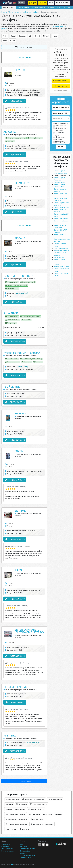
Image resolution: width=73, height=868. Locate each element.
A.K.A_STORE (11, 313)
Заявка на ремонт (44, 3)
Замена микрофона (61, 219)
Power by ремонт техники (22, 353)
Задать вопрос (61, 86)
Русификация (59, 257)
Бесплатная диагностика (61, 129)
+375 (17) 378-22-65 (15, 302)
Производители (23, 7)
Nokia (55, 36)
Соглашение (6, 844)
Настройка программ (62, 251)
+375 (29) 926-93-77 (15, 101)
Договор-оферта (25, 851)
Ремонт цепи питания (62, 266)
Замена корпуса (60, 178)
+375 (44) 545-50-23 (15, 375)
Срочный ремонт (60, 134)
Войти (51, 3)
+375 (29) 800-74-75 (15, 212)
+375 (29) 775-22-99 (15, 599)
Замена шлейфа (60, 187)
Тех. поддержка (7, 849)
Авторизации (61, 142)
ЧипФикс (10, 736)
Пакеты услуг (24, 853)
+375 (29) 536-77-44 (15, 702)
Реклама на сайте (8, 851)
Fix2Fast (20, 414)
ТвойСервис (12, 387)
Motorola (46, 36)
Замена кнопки (59, 185)
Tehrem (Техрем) (15, 687)
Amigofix (10, 132)
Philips (5, 36)
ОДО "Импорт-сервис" (18, 276)
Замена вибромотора (62, 207)
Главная (4, 12)
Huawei (37, 36)
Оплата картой (62, 124)
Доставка (60, 137)
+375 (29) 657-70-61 (15, 265)
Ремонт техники (9, 7)
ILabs (18, 570)
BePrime (20, 511)
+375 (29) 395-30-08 (15, 155)
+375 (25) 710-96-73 (15, 751)
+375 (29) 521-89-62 (15, 440)
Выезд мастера (62, 126)
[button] (61, 108)
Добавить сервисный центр (63, 3)
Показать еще (24, 781)
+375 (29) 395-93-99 (15, 539)
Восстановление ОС (61, 248)
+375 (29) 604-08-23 (15, 402)
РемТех (20, 70)
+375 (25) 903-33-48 (15, 341)
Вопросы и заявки (39, 7)
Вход (21, 844)
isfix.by (9, 3)
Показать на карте (24, 47)
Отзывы (51, 7)
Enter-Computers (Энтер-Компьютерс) (29, 631)
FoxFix (19, 451)
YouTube (47, 845)
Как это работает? (61, 91)
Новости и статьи (64, 7)
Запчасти (60, 140)
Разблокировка (60, 182)
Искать (61, 147)
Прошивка (58, 180)
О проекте (5, 846)
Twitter (43, 845)
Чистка (57, 264)
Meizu (5, 40)
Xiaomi (13, 36)
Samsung (22, 36)
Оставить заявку (59, 81)
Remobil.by (22, 183)
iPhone (13, 40)
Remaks (20, 238)
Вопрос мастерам (34, 3)
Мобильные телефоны (31, 12)
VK (40, 845)
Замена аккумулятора (62, 175)
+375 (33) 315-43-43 (15, 480)
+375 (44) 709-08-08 (15, 656)
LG (30, 36)
